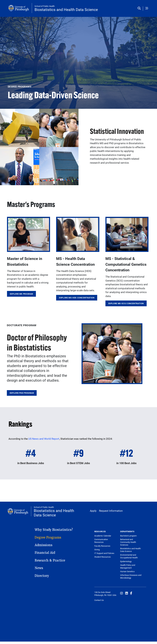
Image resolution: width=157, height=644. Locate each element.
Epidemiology (126, 561)
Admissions (44, 545)
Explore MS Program (21, 294)
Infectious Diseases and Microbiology (131, 576)
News (39, 568)
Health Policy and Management (128, 566)
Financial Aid (45, 553)
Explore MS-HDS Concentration (77, 298)
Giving (97, 550)
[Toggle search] (140, 9)
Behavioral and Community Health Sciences (128, 542)
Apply (93, 511)
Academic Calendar (103, 536)
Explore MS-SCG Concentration (126, 303)
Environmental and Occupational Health (129, 556)
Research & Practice (50, 560)
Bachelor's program (128, 536)
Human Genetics (127, 571)
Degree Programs (48, 538)
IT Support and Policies (104, 553)
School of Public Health (45, 6)
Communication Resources (101, 541)
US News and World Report (44, 439)
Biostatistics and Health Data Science (66, 9)
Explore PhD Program (22, 393)
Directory (42, 576)
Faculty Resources (102, 546)
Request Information (111, 511)
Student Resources (103, 557)
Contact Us (99, 600)
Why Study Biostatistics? (54, 530)
